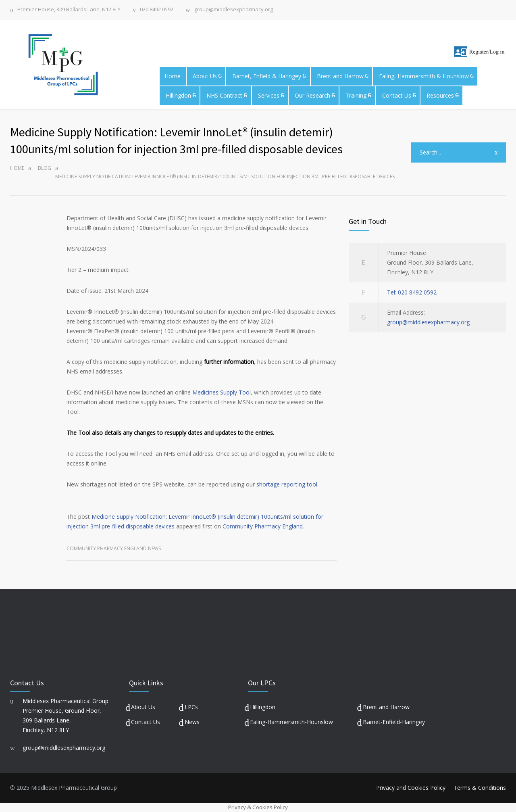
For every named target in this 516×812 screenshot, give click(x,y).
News (192, 722)
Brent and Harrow (340, 76)
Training (356, 95)
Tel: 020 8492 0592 (412, 292)
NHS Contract (224, 95)
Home (173, 76)
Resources (440, 95)
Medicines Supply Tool (222, 392)
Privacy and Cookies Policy (411, 788)
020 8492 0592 (157, 10)
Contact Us (397, 95)
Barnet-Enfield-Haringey (394, 722)
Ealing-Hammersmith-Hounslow (291, 722)
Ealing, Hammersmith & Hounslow (424, 76)
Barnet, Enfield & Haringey (267, 76)
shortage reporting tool (287, 484)
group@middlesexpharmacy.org (234, 10)
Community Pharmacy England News (114, 548)
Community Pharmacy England (263, 526)
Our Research (312, 95)
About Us (205, 76)
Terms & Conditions (480, 788)
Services (269, 95)
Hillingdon (178, 95)
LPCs (191, 707)
